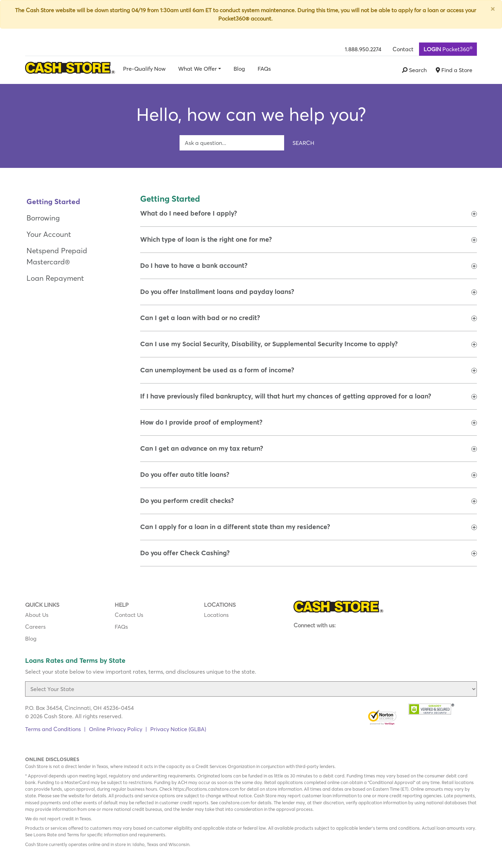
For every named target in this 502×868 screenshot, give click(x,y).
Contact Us (129, 615)
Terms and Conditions (53, 729)
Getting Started (53, 201)
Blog (239, 69)
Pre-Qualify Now (144, 69)
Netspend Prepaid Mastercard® (57, 256)
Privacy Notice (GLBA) (178, 729)
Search (303, 143)
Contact (403, 49)
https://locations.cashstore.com (206, 789)
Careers (35, 627)
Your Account (49, 234)
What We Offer (197, 69)
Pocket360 (448, 49)
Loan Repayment (55, 278)
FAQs (264, 69)
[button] (189, 214)
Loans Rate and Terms (56, 835)
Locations (216, 615)
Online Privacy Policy (116, 729)
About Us (37, 615)
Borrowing (43, 218)
